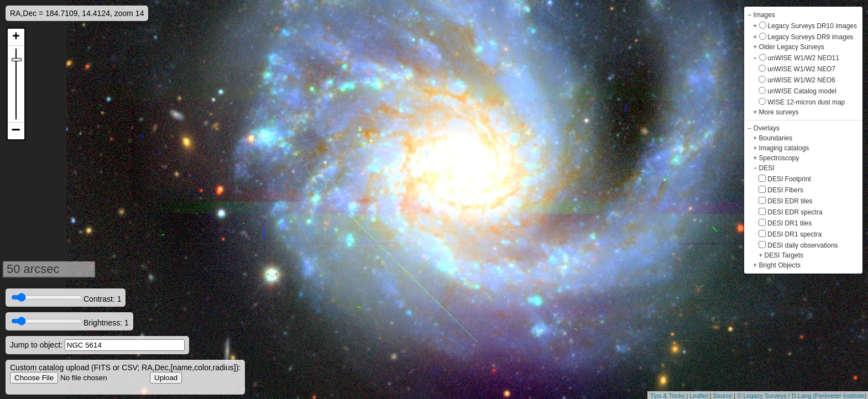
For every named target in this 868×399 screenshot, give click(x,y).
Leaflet (699, 396)
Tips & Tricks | (670, 396)
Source (722, 396)
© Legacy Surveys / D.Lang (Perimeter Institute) (802, 396)
